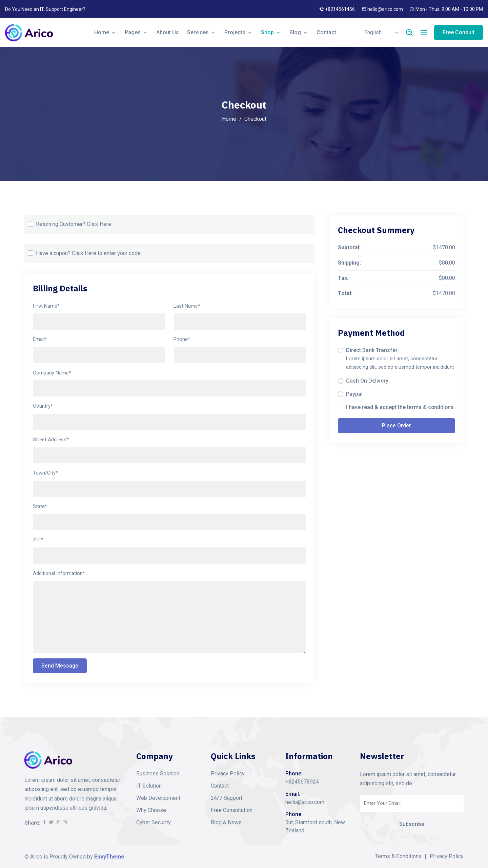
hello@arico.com (385, 9)
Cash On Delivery (367, 381)
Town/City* (45, 473)
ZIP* (38, 540)
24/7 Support (227, 798)
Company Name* (52, 373)
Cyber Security (154, 822)
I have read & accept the (400, 407)
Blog (299, 32)
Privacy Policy (228, 774)
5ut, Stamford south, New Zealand (315, 826)
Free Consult (459, 32)
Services (202, 32)
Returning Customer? (74, 224)
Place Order (396, 426)
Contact (326, 32)
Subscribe (412, 824)
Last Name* (187, 306)
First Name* (46, 306)
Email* (40, 339)
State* (40, 506)
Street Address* (51, 440)
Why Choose (151, 810)
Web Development (158, 798)
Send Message (60, 666)
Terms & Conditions (398, 857)
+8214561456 (340, 9)
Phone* (182, 339)
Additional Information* (59, 573)
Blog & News (226, 822)
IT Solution (149, 786)
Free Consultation (232, 810)
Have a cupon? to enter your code (88, 253)
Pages (136, 32)
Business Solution (158, 774)
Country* (43, 406)
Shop (271, 32)
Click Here (99, 224)
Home (105, 32)
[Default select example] (381, 33)
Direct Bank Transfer (372, 350)
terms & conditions (431, 407)
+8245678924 (302, 782)
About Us (168, 32)
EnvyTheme (109, 857)
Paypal (354, 394)
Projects (239, 32)
